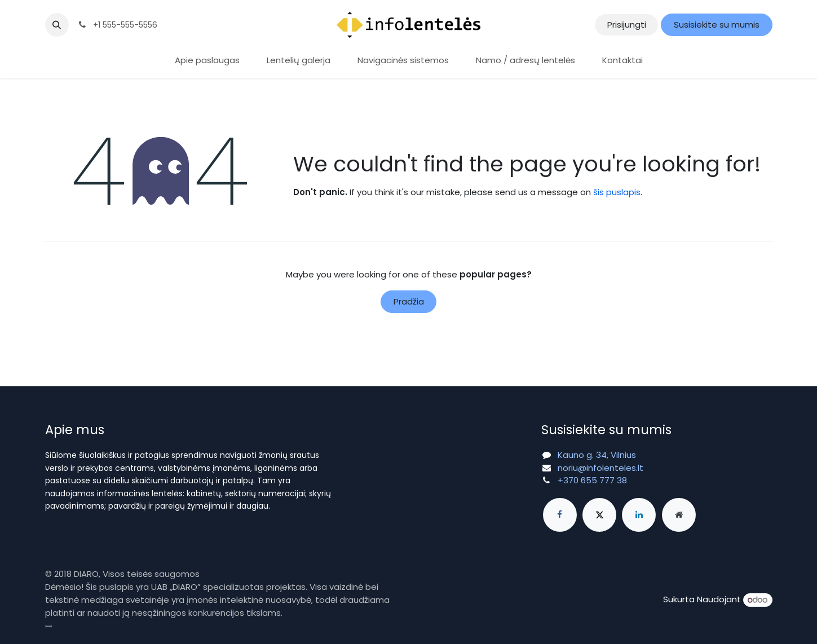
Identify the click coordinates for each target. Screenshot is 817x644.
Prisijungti (627, 25)
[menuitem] (207, 61)
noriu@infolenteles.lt (600, 468)
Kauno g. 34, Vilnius (597, 455)
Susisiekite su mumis (717, 25)
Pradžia (409, 301)
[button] (57, 25)
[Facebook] (560, 515)
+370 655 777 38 (592, 480)
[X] (599, 515)
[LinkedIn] (639, 515)
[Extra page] (679, 515)
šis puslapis (617, 192)
